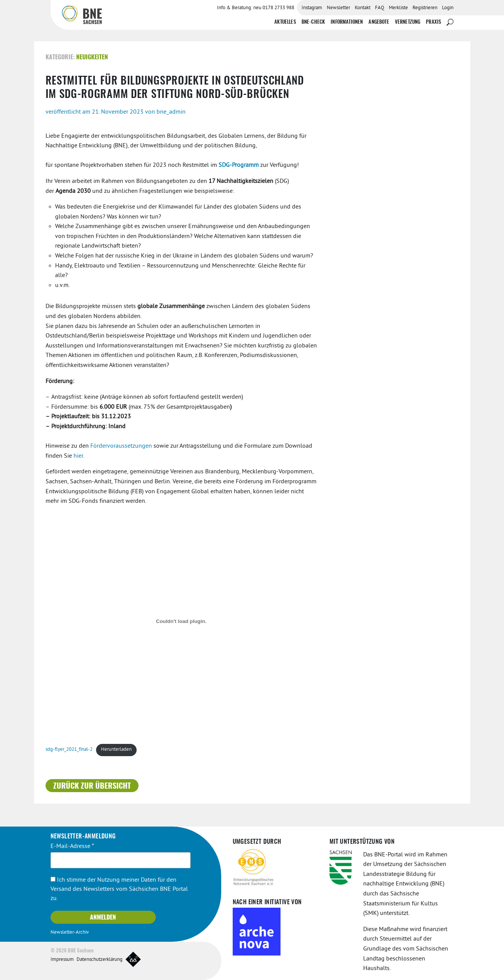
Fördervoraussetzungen (121, 446)
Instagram (312, 8)
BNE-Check (313, 22)
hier (78, 456)
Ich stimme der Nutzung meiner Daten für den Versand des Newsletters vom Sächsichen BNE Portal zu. (119, 889)
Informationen (347, 22)
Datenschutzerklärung (99, 960)
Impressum (62, 960)
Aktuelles (285, 22)
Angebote (379, 22)
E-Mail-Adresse (72, 846)
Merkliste (398, 8)
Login (448, 8)
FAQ (380, 8)
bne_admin (171, 112)
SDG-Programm (239, 165)
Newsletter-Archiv (70, 933)
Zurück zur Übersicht (92, 786)
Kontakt (363, 8)
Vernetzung (408, 22)
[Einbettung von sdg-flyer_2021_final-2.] (181, 621)
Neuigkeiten (92, 57)
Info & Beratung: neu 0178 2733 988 (256, 8)
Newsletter (338, 8)
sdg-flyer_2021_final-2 (69, 750)
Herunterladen (116, 750)
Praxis (433, 22)
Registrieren (425, 8)
